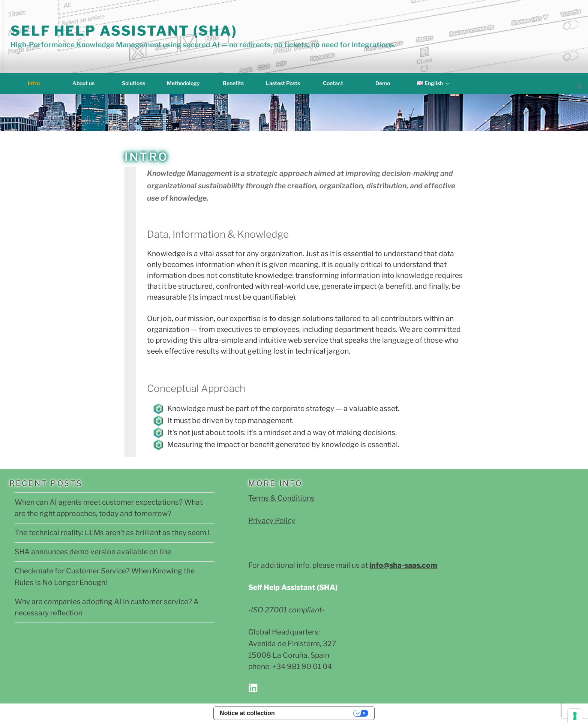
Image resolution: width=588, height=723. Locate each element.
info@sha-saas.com (403, 565)
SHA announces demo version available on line (93, 552)
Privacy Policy (272, 520)
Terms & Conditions (281, 498)
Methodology (183, 83)
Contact (333, 83)
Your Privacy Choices (318, 713)
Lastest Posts (283, 83)
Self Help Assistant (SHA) (124, 31)
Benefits (233, 83)
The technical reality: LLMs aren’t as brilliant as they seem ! (112, 532)
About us (83, 83)
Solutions (133, 83)
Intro (34, 83)
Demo (383, 83)
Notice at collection (247, 713)
